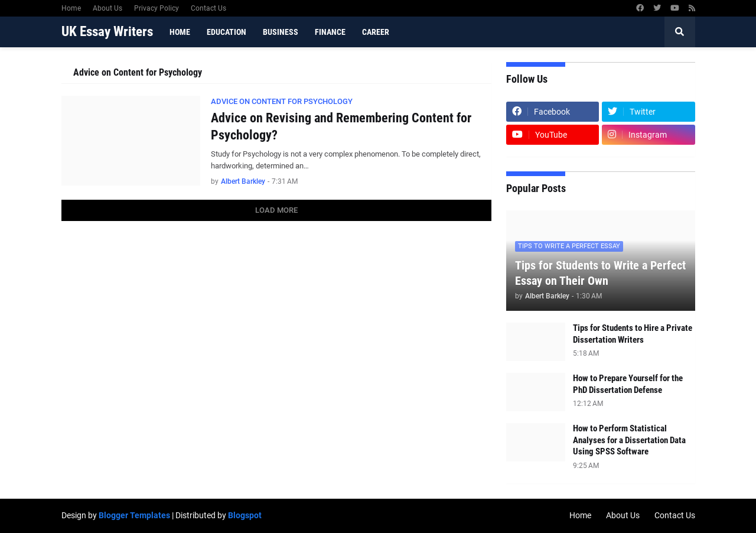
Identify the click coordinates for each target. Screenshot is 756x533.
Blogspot (245, 515)
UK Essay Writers (107, 32)
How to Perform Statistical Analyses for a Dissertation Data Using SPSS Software (629, 440)
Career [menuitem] (376, 32)
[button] (680, 32)
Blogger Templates (134, 515)
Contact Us (208, 8)
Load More (276, 210)
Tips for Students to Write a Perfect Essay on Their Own (600, 273)
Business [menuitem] (281, 32)
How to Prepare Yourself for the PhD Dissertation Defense (628, 384)
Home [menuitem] (180, 32)
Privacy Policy (157, 8)
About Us (107, 8)
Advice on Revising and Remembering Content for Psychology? (341, 126)
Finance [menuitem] (330, 32)
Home (71, 8)
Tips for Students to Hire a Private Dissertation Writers (633, 334)
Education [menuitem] (227, 32)
